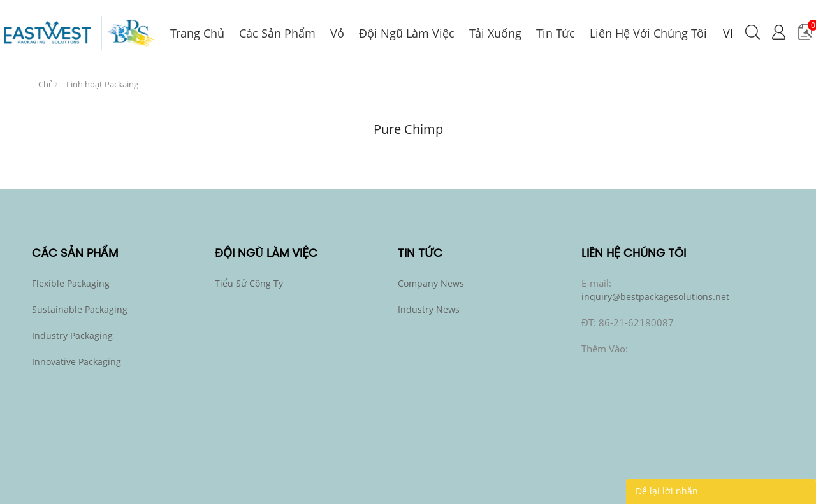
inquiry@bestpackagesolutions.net (655, 297)
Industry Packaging (72, 335)
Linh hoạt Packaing (102, 84)
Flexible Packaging (71, 283)
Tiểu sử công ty (249, 283)
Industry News (429, 309)
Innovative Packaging (76, 362)
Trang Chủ (45, 82)
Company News (431, 283)
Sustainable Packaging (80, 309)
